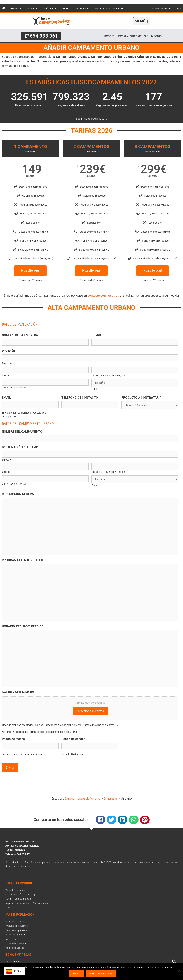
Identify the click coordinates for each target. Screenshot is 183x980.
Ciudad (6, 375)
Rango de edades (73, 739)
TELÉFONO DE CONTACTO (80, 397)
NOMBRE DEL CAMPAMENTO (22, 431)
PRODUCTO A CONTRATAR (141, 397)
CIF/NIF (97, 335)
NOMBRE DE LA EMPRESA (20, 335)
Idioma (33, 8)
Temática (51, 8)
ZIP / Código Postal (14, 388)
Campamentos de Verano (82, 798)
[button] (142, 21)
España (17, 8)
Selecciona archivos (90, 711)
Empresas (111, 798)
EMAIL (6, 397)
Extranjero (83, 8)
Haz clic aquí (30, 270)
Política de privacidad (101, 974)
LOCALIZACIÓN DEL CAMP (20, 447)
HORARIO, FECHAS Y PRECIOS (23, 626)
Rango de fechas (13, 739)
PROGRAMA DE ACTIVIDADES (22, 560)
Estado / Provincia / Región (108, 375)
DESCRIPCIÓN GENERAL (19, 494)
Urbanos (66, 8)
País (94, 389)
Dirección (8, 351)
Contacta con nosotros (167, 8)
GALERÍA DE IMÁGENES (18, 692)
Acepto (76, 974)
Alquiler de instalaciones (109, 8)
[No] (179, 971)
